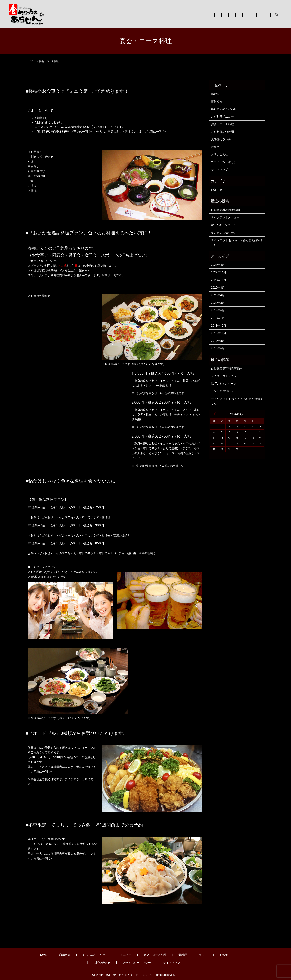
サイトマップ (220, 170)
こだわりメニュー (222, 116)
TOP (31, 61)
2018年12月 (219, 326)
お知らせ (217, 190)
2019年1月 (218, 318)
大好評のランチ (221, 139)
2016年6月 (218, 348)
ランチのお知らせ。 (224, 233)
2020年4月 (218, 295)
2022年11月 (219, 272)
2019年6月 (218, 310)
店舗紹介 (110, 15)
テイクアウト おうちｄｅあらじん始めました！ (237, 243)
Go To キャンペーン (224, 225)
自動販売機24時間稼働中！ (228, 210)
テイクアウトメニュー (225, 217)
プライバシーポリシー (225, 162)
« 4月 (215, 414)
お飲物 (239, 15)
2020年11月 (219, 280)
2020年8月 (218, 288)
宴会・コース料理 (185, 15)
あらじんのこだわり (135, 15)
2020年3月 (218, 303)
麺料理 (208, 15)
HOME (93, 15)
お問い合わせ (259, 15)
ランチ (223, 15)
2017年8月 (218, 341)
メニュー (161, 15)
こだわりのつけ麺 (222, 132)
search (276, 15)
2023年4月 (218, 265)
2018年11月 (219, 333)
